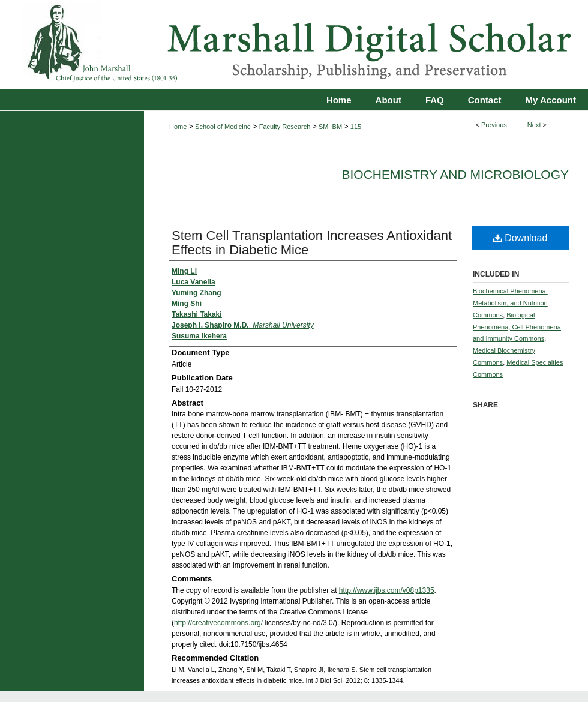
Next (534, 125)
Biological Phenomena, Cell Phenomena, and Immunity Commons (518, 327)
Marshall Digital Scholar (294, 45)
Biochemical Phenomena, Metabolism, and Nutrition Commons (510, 303)
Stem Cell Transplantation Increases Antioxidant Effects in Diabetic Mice (312, 243)
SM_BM (330, 127)
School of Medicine (223, 127)
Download (520, 238)
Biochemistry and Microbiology (455, 174)
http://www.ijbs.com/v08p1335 (387, 590)
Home (178, 127)
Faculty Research (285, 127)
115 (356, 127)
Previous (494, 125)
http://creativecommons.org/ (218, 623)
